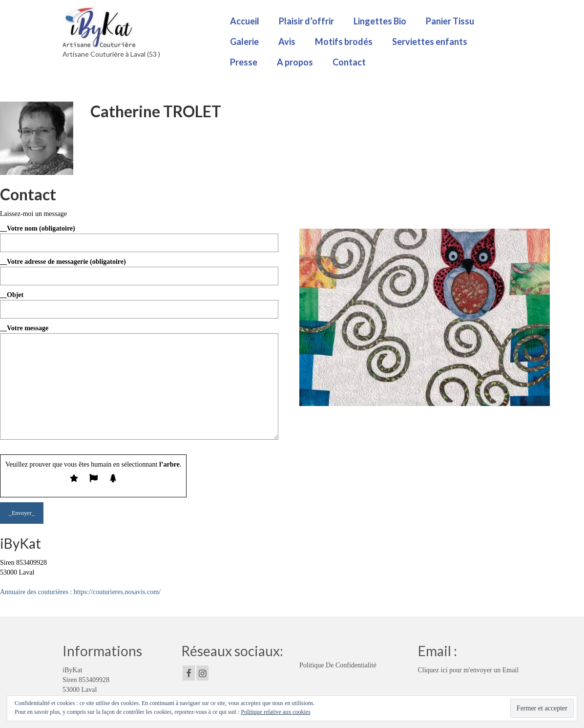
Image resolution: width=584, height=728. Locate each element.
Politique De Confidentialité (338, 665)
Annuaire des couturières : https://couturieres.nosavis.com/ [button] (80, 592)
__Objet (139, 302)
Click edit (50, 572)
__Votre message (139, 333)
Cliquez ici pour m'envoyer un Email (469, 670)
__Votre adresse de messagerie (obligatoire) (139, 269)
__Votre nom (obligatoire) (139, 236)
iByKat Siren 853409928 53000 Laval (86, 680)
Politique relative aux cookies (276, 712)
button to (77, 572)
